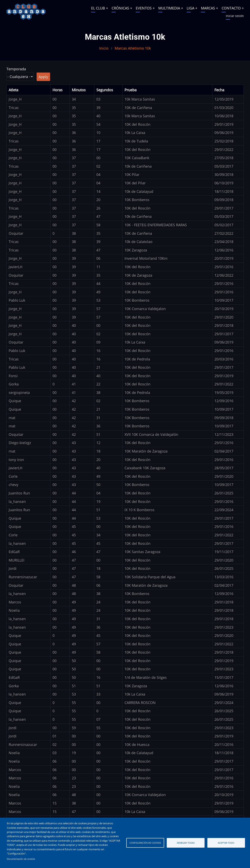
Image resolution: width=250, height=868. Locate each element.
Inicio (104, 48)
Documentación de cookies (21, 859)
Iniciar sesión (235, 16)
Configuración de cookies (145, 843)
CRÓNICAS (120, 8)
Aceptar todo (226, 843)
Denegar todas (186, 843)
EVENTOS (144, 8)
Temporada (16, 69)
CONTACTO (231, 8)
